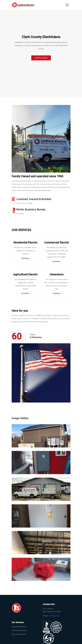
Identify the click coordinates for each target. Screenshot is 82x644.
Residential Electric (19, 627)
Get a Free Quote (41, 58)
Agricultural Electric (19, 634)
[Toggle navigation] (67, 5)
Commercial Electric (19, 630)
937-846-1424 (54, 616)
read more (25, 258)
